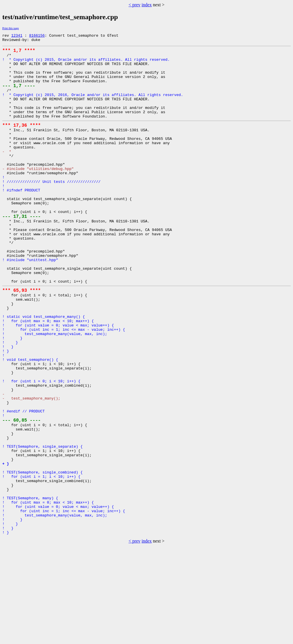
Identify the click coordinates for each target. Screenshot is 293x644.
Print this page (11, 28)
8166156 (37, 36)
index (147, 5)
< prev (134, 5)
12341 (17, 36)
